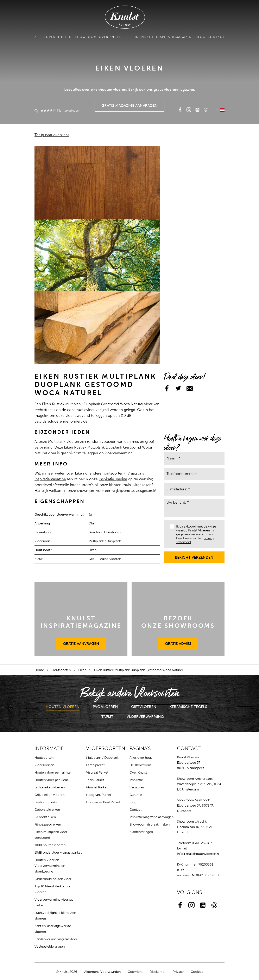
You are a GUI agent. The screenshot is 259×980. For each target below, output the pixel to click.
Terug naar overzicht (52, 135)
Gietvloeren (144, 707)
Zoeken (36, 111)
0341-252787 (202, 843)
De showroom (83, 37)
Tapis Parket (95, 780)
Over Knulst (111, 37)
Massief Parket (97, 787)
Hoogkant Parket (99, 795)
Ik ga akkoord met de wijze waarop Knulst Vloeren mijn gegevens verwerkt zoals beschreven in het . (194, 534)
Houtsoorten (61, 670)
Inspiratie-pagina (113, 479)
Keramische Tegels (188, 707)
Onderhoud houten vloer (53, 879)
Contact (216, 37)
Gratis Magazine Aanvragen (130, 104)
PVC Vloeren (105, 707)
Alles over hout (51, 37)
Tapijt (107, 717)
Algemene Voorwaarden (102, 972)
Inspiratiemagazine (175, 37)
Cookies (197, 972)
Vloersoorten (44, 765)
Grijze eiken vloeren (49, 795)
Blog (201, 37)
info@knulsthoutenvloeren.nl (198, 854)
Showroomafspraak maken (150, 824)
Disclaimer (158, 972)
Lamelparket (95, 765)
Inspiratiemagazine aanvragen (151, 817)
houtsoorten (113, 473)
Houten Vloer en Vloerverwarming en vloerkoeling (50, 866)
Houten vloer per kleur (51, 780)
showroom (86, 491)
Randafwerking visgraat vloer (56, 939)
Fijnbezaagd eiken (48, 824)
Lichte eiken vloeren (50, 787)
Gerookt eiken (45, 817)
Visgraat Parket (97, 772)
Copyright (135, 972)
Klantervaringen (60, 111)
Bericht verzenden (194, 556)
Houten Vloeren (63, 707)
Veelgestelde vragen (50, 946)
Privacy (178, 972)
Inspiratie (144, 37)
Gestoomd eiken (47, 802)
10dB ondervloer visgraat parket (58, 852)
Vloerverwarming (145, 717)
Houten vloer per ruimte (53, 772)
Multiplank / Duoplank (102, 758)
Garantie (136, 795)
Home (39, 670)
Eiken (82, 670)
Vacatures (137, 787)
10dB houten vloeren (50, 845)
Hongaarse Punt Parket (103, 802)
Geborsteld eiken (47, 810)
